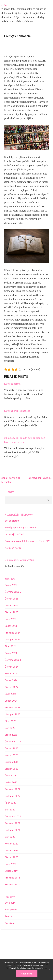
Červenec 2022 (13, 816)
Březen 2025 (12, 612)
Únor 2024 (10, 694)
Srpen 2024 (11, 653)
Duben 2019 (11, 871)
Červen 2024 (12, 667)
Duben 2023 (11, 762)
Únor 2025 (10, 619)
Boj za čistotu (12, 521)
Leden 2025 (11, 626)
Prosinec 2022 (13, 789)
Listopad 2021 (13, 830)
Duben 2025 (11, 605)
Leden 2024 (11, 701)
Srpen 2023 (11, 735)
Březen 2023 (12, 769)
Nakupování (11, 910)
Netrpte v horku (13, 548)
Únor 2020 (10, 864)
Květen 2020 (12, 844)
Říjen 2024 (11, 646)
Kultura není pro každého (17, 411)
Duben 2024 (11, 680)
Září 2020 (10, 837)
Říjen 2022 (11, 803)
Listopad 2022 (13, 796)
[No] (49, 970)
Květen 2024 (12, 674)
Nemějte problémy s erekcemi (21, 527)
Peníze (8, 916)
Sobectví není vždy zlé (40, 478)
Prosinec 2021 (13, 823)
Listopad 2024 (13, 639)
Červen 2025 (12, 599)
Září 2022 (10, 810)
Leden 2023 (11, 782)
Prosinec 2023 (13, 708)
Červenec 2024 (13, 660)
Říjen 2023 (11, 721)
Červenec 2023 (13, 742)
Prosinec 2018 (13, 878)
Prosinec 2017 (13, 884)
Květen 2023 (12, 755)
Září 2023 (10, 728)
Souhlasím (27, 974)
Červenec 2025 (13, 592)
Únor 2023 (10, 776)
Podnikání (10, 923)
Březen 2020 (12, 857)
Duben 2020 (11, 850)
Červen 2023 (12, 748)
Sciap (4, 5)
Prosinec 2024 (13, 633)
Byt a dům (10, 903)
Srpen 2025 (11, 585)
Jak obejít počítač (14, 534)
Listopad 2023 (13, 714)
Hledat (9, 492)
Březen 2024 (12, 687)
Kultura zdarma (12, 384)
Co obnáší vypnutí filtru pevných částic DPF (27, 541)
